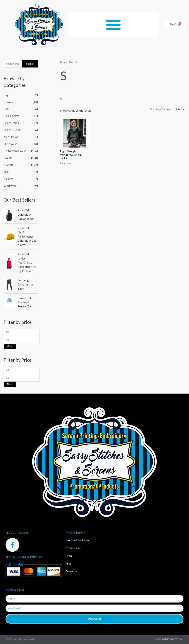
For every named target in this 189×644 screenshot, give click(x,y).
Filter (10, 346)
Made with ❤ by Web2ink (169, 639)
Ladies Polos (12, 123)
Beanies (9, 102)
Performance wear (15, 151)
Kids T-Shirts (12, 116)
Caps (7, 109)
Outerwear (10, 144)
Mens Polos (11, 137)
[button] (113, 24)
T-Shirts (9, 165)
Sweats (8, 158)
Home (63, 62)
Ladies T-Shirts (13, 130)
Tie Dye (9, 179)
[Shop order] (166, 109)
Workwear (10, 186)
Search (30, 64)
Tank (7, 172)
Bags (7, 95)
